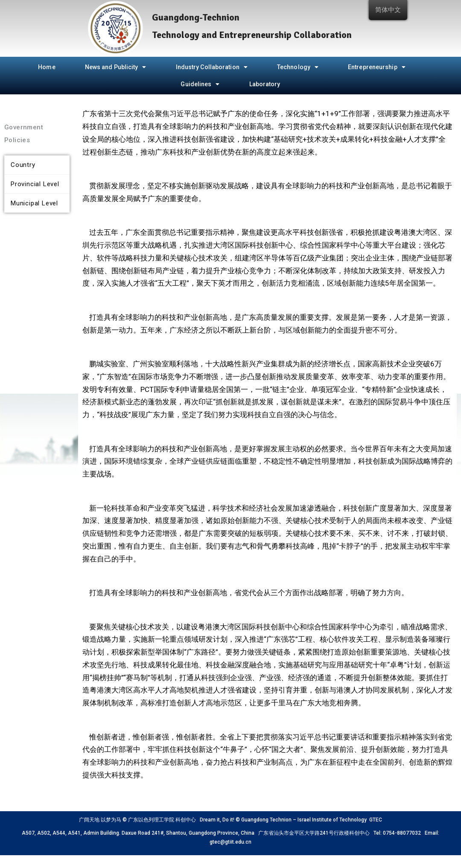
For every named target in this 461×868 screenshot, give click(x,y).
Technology (298, 67)
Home (47, 67)
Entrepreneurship (377, 67)
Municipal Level (34, 203)
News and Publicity (116, 67)
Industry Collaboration (212, 67)
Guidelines (200, 84)
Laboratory (265, 84)
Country (23, 165)
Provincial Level (35, 184)
